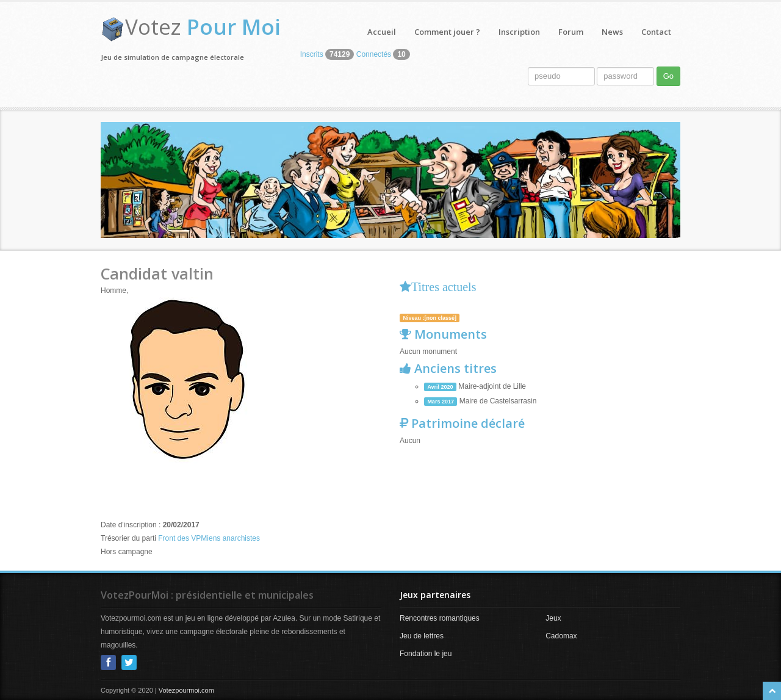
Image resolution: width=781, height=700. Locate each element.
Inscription (519, 32)
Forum (571, 32)
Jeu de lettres (422, 636)
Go (668, 76)
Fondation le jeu (426, 654)
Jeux (553, 618)
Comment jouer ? (447, 32)
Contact (656, 32)
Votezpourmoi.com (186, 690)
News (612, 32)
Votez (203, 27)
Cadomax (561, 636)
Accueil (382, 32)
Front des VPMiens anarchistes (209, 538)
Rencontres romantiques (440, 618)
